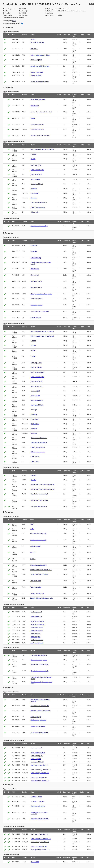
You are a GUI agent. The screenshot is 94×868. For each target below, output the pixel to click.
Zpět (92, 4)
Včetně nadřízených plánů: (12, 23)
